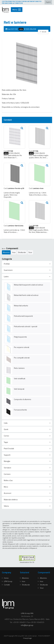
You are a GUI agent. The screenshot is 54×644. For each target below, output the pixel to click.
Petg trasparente (20, 337)
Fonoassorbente (20, 410)
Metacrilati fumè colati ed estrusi (26, 295)
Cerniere (7, 474)
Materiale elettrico (11, 499)
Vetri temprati (19, 389)
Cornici (6, 436)
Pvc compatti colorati (22, 358)
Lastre (6, 276)
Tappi (6, 442)
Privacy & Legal (28, 638)
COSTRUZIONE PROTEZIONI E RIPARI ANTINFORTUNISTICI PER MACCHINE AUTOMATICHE (22, 2)
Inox (14, 252)
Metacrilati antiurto (21, 306)
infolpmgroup (27, 625)
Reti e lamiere (19, 368)
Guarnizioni (8, 270)
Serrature (7, 468)
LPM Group (7, 581)
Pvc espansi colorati (22, 347)
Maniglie (7, 461)
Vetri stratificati (20, 378)
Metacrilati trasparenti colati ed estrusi (28, 285)
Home (5, 578)
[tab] (27, 264)
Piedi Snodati (9, 448)
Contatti (6, 585)
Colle (6, 423)
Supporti (7, 455)
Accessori (8, 493)
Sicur (30, 252)
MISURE (43, 32)
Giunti (6, 429)
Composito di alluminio (23, 399)
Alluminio (6, 252)
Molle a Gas (8, 480)
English (48, 2)
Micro (6, 487)
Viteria (6, 506)
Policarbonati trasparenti (23, 316)
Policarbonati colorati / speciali (26, 326)
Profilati (7, 264)
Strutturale (22, 252)
